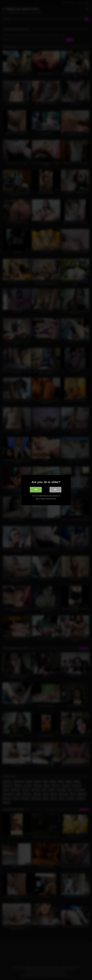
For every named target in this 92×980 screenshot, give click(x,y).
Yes (36, 490)
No (55, 490)
